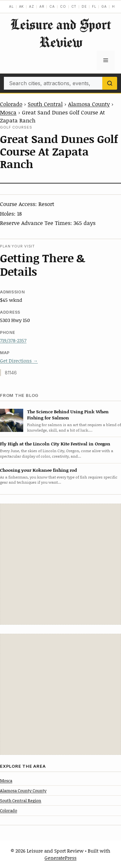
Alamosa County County (23, 791)
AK (22, 6)
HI (114, 6)
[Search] (110, 83)
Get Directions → (19, 361)
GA (104, 6)
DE (84, 6)
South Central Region (21, 801)
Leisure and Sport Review (61, 33)
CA (52, 6)
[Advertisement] (60, 564)
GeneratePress (60, 858)
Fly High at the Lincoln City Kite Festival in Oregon (55, 444)
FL (94, 6)
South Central (45, 104)
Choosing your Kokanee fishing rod (38, 470)
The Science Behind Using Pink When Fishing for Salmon (68, 415)
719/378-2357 (13, 340)
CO (63, 6)
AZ (32, 6)
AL (11, 6)
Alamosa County (89, 104)
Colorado (11, 104)
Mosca (8, 112)
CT (74, 6)
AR (42, 6)
